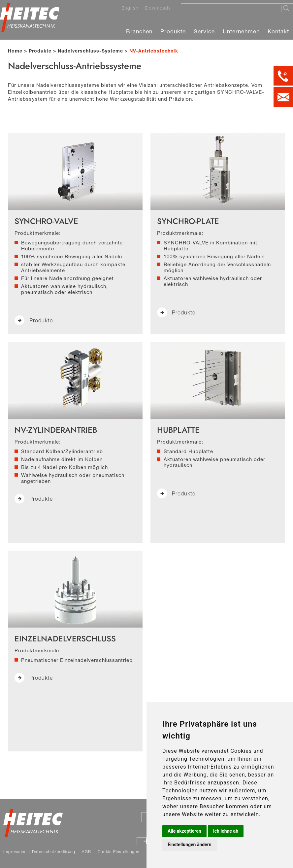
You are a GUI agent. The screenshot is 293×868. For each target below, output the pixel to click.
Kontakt (278, 31)
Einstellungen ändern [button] (190, 845)
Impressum (14, 852)
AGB (86, 852)
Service (204, 31)
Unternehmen (241, 31)
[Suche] (229, 8)
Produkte (173, 31)
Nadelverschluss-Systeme (90, 51)
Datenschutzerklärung (54, 852)
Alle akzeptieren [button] (184, 831)
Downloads (158, 8)
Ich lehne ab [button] (226, 831)
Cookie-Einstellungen (118, 852)
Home (15, 51)
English (130, 8)
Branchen (139, 31)
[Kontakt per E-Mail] (283, 97)
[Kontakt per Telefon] (283, 76)
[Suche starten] (287, 8)
